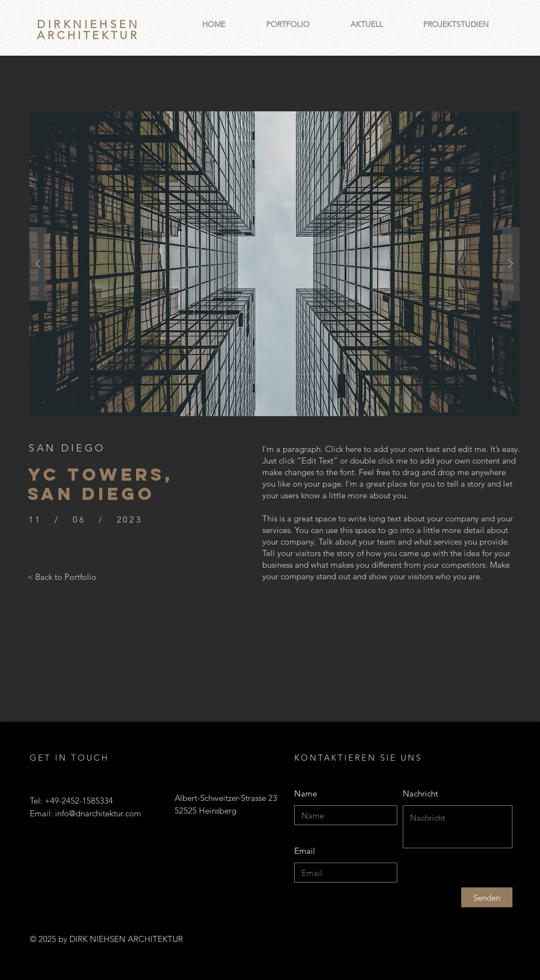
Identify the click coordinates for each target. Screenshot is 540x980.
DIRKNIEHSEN (88, 24)
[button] (274, 264)
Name (306, 793)
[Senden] (487, 897)
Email (305, 851)
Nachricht (420, 793)
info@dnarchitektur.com (98, 813)
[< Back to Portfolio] (62, 577)
